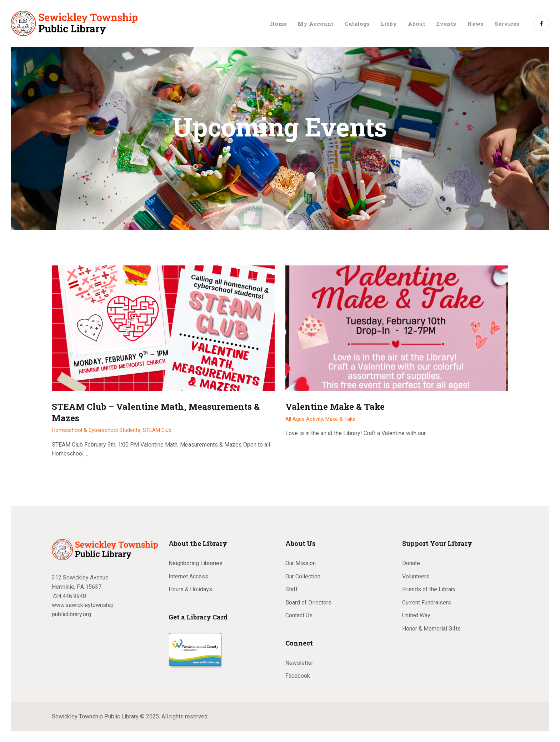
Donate (411, 563)
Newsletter (299, 663)
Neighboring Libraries (196, 563)
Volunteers (416, 576)
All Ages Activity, (305, 419)
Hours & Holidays (190, 589)
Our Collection (303, 576)
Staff (292, 589)
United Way (416, 615)
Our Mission (301, 563)
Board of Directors (308, 602)
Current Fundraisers (427, 602)
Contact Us (299, 615)
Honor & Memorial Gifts (431, 629)
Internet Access (188, 576)
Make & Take (340, 419)
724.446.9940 (69, 596)
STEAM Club (157, 430)
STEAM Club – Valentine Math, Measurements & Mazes (156, 412)
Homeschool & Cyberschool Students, (97, 430)
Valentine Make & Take (335, 407)
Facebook (298, 676)
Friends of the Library (429, 589)
